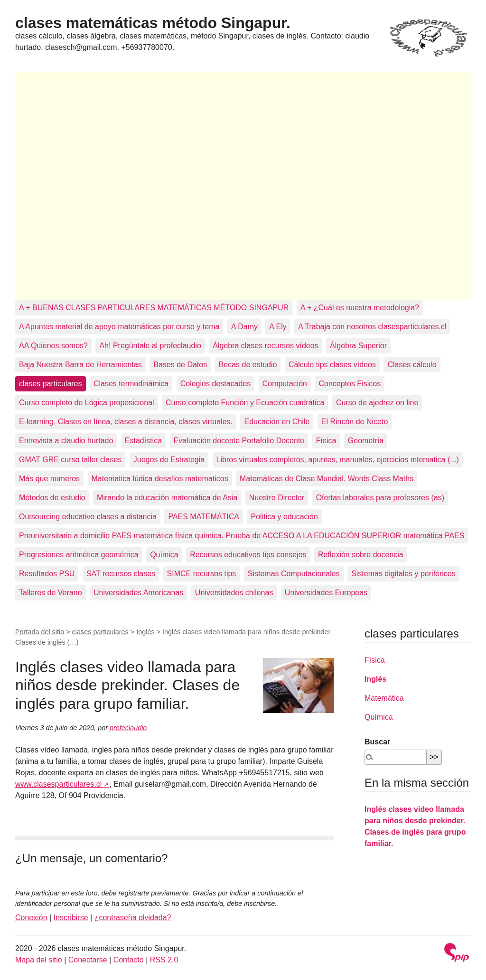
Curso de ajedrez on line (377, 403)
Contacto (129, 960)
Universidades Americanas (138, 593)
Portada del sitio (40, 632)
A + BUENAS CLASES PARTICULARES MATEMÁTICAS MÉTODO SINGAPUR (154, 308)
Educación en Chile (277, 422)
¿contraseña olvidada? (133, 918)
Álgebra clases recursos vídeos (265, 346)
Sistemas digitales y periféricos (403, 574)
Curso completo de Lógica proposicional (87, 403)
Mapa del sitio (39, 960)
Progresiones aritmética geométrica (79, 555)
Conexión (31, 918)
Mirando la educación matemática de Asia (167, 498)
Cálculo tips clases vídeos (332, 365)
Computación (285, 384)
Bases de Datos (180, 365)
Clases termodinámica (131, 384)
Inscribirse (71, 918)
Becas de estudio (248, 365)
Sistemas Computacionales (294, 574)
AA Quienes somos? (53, 346)
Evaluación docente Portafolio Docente (239, 441)
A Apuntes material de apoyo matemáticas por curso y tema (119, 327)
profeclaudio (128, 728)
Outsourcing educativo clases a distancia (88, 517)
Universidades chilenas (234, 593)
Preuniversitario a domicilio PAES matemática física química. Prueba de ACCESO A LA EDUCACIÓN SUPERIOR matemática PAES (242, 536)
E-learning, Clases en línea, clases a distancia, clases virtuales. (126, 422)
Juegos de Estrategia (169, 460)
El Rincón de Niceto (355, 422)
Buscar (377, 742)
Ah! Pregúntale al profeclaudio (150, 346)
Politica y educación (285, 517)
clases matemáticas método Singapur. (153, 23)
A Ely (278, 327)
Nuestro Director (277, 498)
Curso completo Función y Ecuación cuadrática (245, 403)
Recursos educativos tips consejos (248, 555)
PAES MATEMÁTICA (204, 517)
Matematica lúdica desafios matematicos (160, 479)
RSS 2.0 (164, 960)
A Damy (244, 327)
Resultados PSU (47, 574)
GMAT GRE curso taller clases (70, 460)
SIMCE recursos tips (202, 574)
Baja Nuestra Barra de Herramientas (80, 365)
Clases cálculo (412, 365)
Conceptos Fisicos (350, 384)
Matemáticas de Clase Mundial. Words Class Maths (327, 479)
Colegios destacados (216, 384)
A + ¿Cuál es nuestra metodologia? (360, 308)
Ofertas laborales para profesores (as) (380, 498)
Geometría (366, 441)
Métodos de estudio (52, 498)
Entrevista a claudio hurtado (66, 441)
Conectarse (88, 960)
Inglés (145, 632)
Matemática (384, 698)
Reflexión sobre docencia (361, 555)
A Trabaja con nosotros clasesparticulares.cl (372, 327)
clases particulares (51, 384)
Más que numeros (49, 479)
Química (164, 555)
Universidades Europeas (326, 593)
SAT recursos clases (121, 574)
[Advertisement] (243, 186)
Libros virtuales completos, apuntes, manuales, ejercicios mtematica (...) (338, 460)
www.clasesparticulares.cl (58, 784)
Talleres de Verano (51, 593)
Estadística (143, 441)
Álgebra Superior (358, 346)
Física (326, 441)
